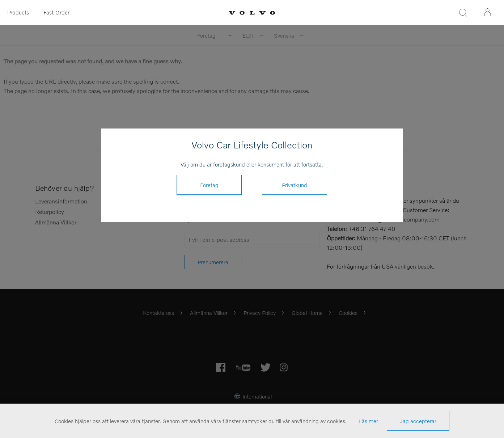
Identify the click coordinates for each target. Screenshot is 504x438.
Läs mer (369, 421)
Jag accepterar (418, 421)
